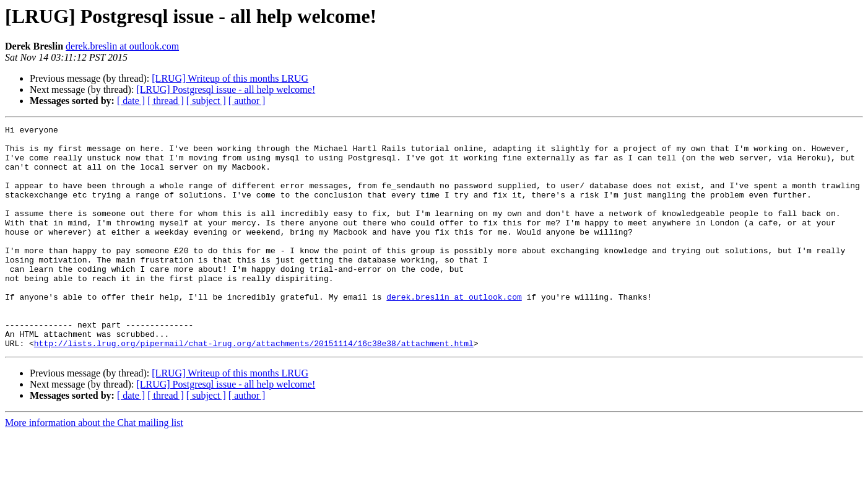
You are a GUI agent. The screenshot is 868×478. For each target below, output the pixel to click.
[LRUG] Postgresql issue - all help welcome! (226, 89)
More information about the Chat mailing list (94, 467)
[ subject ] (206, 101)
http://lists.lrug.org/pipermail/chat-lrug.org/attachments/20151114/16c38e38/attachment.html (254, 388)
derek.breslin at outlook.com (122, 46)
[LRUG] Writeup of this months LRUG (230, 78)
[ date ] (131, 101)
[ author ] (247, 101)
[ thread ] (166, 101)
